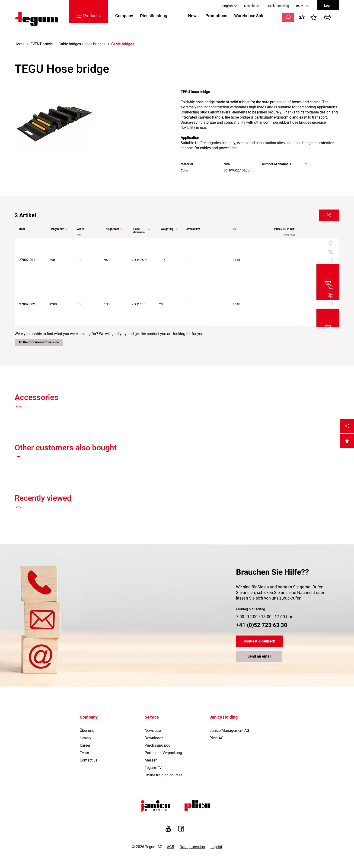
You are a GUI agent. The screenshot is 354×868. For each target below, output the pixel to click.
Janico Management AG (229, 696)
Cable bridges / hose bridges (82, 44)
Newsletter (252, 6)
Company (124, 16)
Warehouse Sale (249, 16)
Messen (151, 725)
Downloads (154, 703)
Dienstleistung (154, 16)
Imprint (216, 812)
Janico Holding (224, 682)
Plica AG (217, 703)
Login (328, 6)
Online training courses (163, 740)
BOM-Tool (303, 6)
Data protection (192, 812)
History (86, 703)
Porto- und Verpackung (163, 718)
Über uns (87, 696)
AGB (171, 812)
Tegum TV (153, 733)
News (193, 16)
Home (19, 44)
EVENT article (41, 44)
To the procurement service (39, 307)
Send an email (259, 622)
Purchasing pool (158, 711)
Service (152, 682)
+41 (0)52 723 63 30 (262, 590)
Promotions (216, 16)
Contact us (89, 725)
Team (84, 718)
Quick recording (278, 6)
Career (85, 711)
